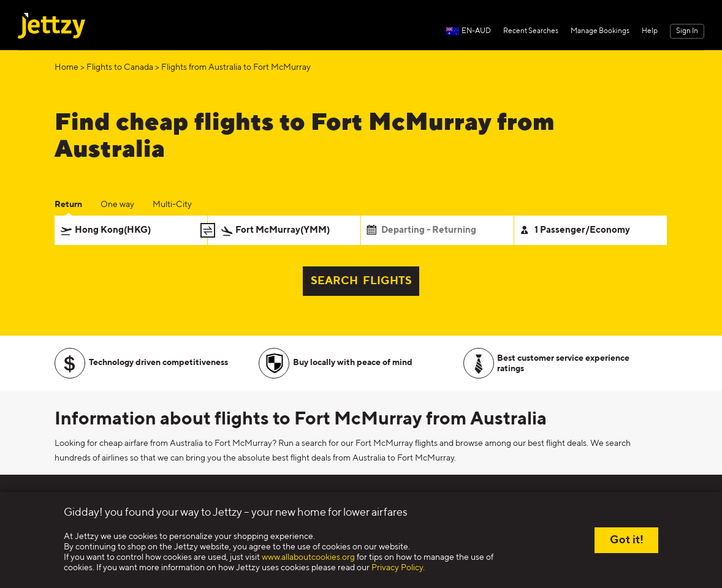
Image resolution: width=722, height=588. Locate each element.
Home (66, 67)
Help (650, 31)
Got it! (627, 540)
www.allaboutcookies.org (308, 557)
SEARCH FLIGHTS (361, 281)
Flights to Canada (120, 67)
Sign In (687, 31)
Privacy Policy (397, 568)
